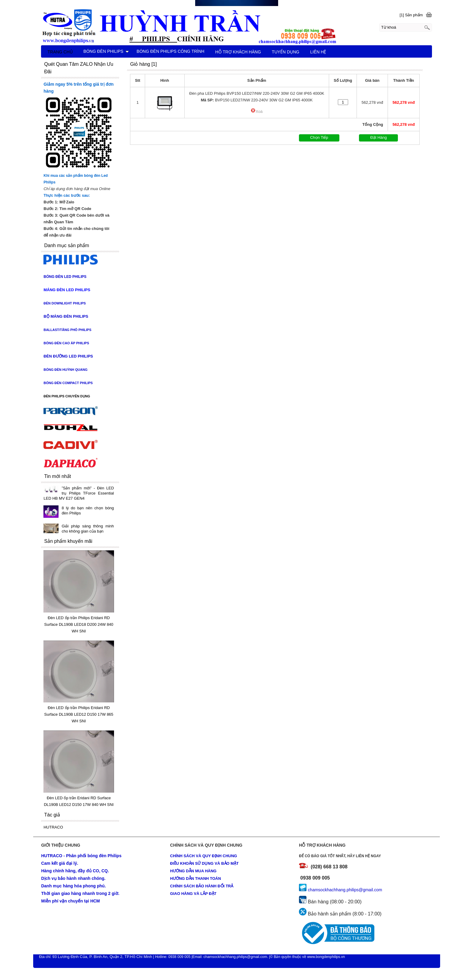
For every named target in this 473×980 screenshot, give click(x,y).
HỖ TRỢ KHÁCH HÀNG (238, 52)
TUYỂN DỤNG (286, 52)
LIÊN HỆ (318, 52)
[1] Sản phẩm (411, 15)
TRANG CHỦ (60, 52)
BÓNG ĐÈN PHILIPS (106, 51)
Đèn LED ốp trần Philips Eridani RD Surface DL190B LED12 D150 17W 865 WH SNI (79, 714)
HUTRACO (53, 827)
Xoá (257, 111)
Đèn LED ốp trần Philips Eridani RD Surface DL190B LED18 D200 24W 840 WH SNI (79, 624)
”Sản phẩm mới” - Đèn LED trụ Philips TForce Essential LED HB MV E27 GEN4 (79, 493)
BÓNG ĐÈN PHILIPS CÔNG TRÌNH (171, 51)
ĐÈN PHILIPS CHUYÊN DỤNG (67, 396)
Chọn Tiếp (319, 137)
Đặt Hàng (379, 137)
